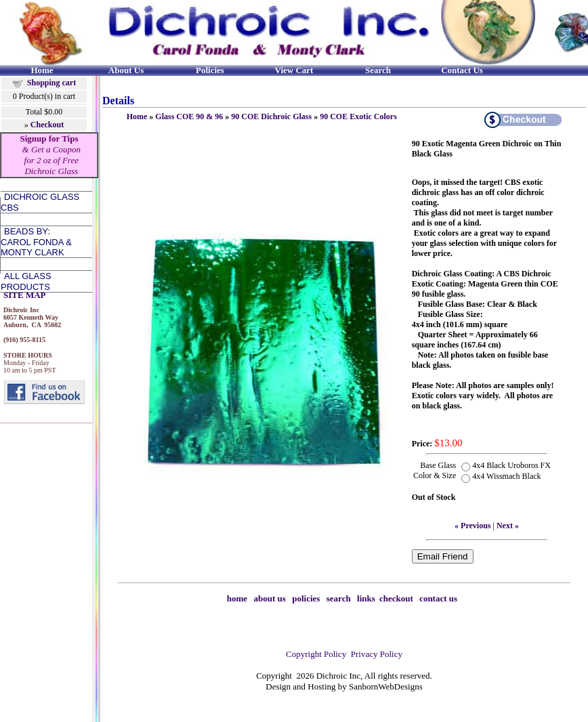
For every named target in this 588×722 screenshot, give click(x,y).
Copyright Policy (316, 654)
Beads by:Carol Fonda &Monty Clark (36, 242)
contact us (438, 598)
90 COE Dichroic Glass (271, 116)
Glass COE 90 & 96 (189, 116)
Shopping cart (51, 83)
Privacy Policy (377, 654)
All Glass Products (26, 281)
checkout (396, 598)
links (366, 598)
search (339, 598)
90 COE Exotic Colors (358, 116)
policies (306, 598)
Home (137, 116)
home (237, 598)
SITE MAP (24, 295)
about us (270, 598)
